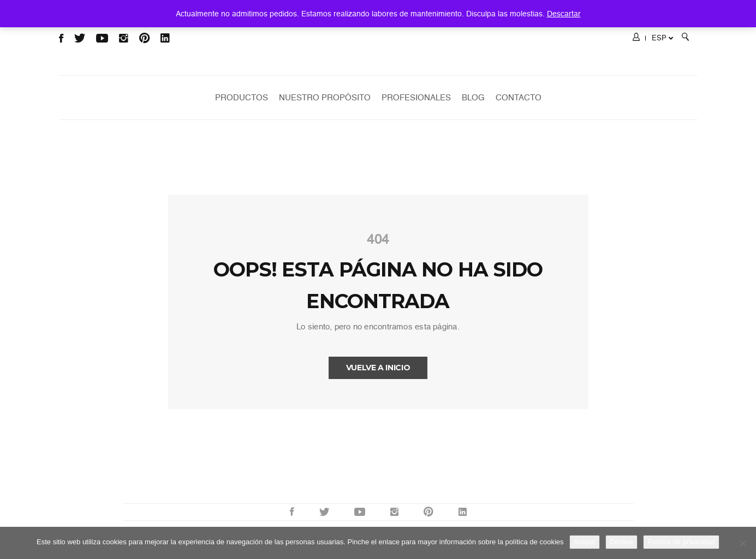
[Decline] (742, 543)
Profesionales (416, 98)
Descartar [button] (564, 14)
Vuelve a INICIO (378, 368)
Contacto (519, 98)
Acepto (585, 542)
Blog (473, 98)
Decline (621, 542)
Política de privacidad (681, 542)
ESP (662, 38)
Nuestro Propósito (325, 98)
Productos (242, 98)
